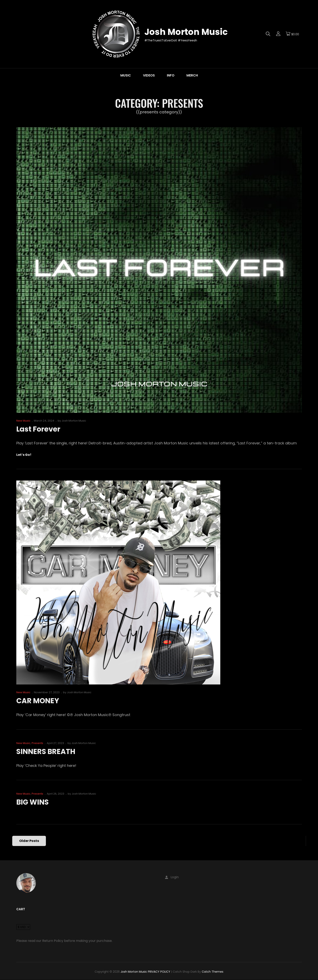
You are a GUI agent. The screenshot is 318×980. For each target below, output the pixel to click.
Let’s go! (24, 455)
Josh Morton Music (186, 32)
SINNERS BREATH (47, 751)
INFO (171, 75)
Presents (37, 743)
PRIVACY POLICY (159, 972)
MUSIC (126, 75)
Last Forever (39, 429)
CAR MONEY (38, 701)
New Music (23, 421)
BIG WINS (34, 802)
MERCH (192, 75)
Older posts (29, 841)
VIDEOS (149, 75)
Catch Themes (213, 972)
